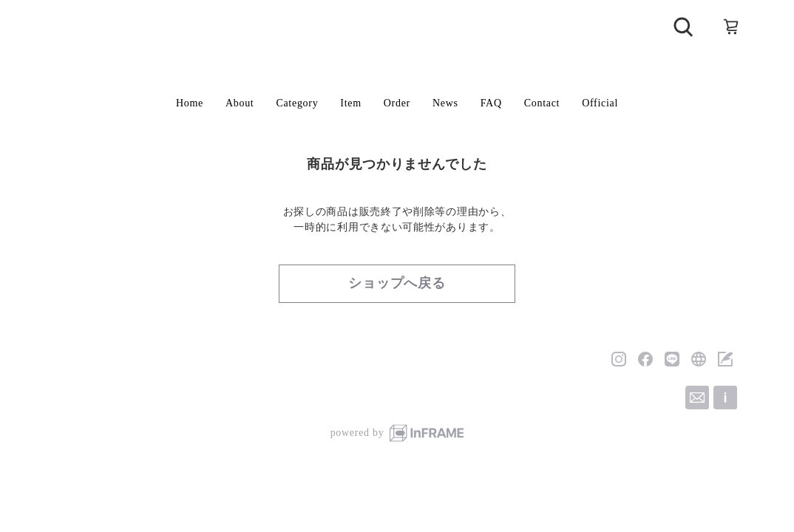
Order (397, 103)
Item (350, 103)
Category (297, 103)
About (240, 103)
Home (190, 103)
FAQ (491, 103)
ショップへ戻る (397, 283)
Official (600, 103)
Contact (542, 103)
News (445, 103)
